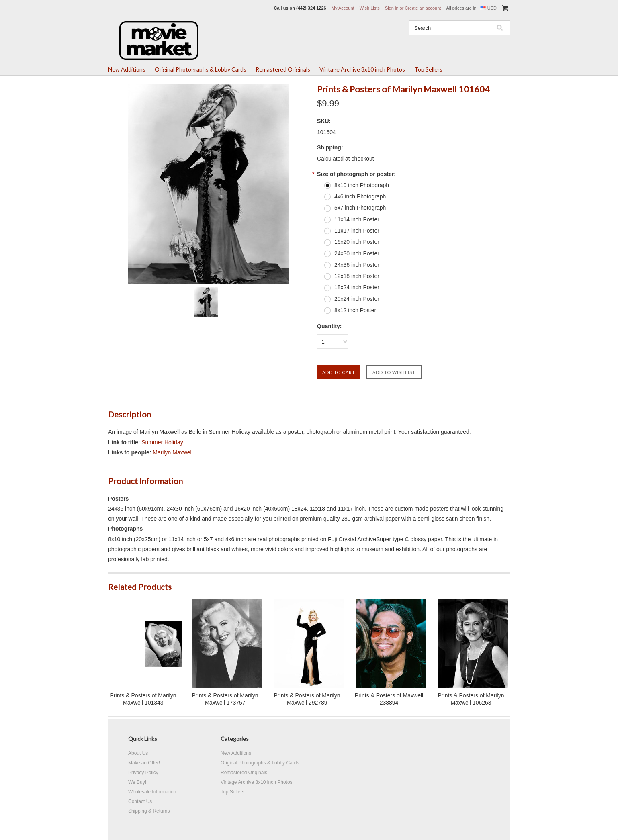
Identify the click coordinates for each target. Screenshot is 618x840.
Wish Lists (370, 8)
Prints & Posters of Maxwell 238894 (389, 699)
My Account (343, 8)
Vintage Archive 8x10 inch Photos (362, 69)
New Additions (127, 69)
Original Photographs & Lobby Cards (201, 69)
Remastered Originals (283, 69)
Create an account (423, 8)
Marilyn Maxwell (173, 452)
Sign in (392, 8)
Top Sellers (428, 69)
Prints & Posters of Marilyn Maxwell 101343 (143, 699)
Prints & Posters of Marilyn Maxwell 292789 (307, 699)
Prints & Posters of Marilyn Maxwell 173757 (225, 699)
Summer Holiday (162, 442)
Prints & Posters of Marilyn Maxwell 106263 (471, 699)
